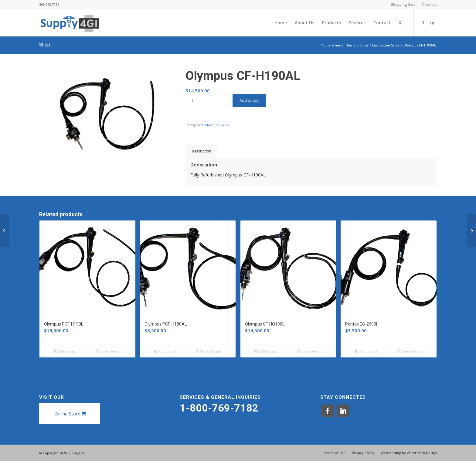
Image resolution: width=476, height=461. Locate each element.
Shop (45, 45)
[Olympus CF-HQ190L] (471, 230)
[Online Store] (70, 414)
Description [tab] (202, 151)
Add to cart (249, 100)
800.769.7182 (49, 4)
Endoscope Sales (215, 125)
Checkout (429, 4)
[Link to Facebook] (423, 22)
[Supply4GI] (70, 23)
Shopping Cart (403, 4)
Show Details (109, 352)
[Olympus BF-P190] (5, 230)
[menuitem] (403, 5)
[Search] (400, 23)
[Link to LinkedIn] (432, 22)
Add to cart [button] (65, 352)
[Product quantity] (192, 101)
